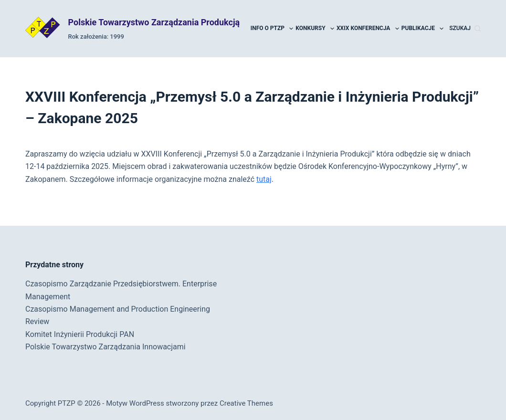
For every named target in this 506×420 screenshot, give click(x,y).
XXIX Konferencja (368, 29)
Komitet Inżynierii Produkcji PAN (80, 334)
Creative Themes (246, 403)
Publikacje (423, 29)
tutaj (264, 179)
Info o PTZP (273, 29)
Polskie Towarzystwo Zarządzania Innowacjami (105, 347)
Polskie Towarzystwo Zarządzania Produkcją (154, 22)
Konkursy (315, 29)
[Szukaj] (465, 29)
